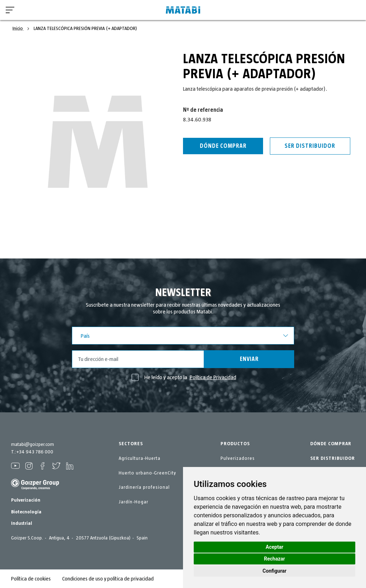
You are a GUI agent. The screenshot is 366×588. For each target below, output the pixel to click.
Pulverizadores (238, 458)
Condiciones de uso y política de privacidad (108, 579)
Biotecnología (26, 512)
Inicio (18, 29)
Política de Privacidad (213, 377)
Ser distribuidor (310, 146)
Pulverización (26, 500)
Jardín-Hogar (133, 502)
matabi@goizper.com (33, 444)
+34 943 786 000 (35, 452)
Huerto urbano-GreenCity (147, 473)
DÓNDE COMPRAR (331, 444)
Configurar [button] (275, 571)
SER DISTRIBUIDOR (333, 458)
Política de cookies (31, 579)
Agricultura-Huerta (140, 458)
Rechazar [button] (275, 559)
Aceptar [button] (274, 547)
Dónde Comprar (223, 146)
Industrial (22, 523)
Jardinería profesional (144, 487)
